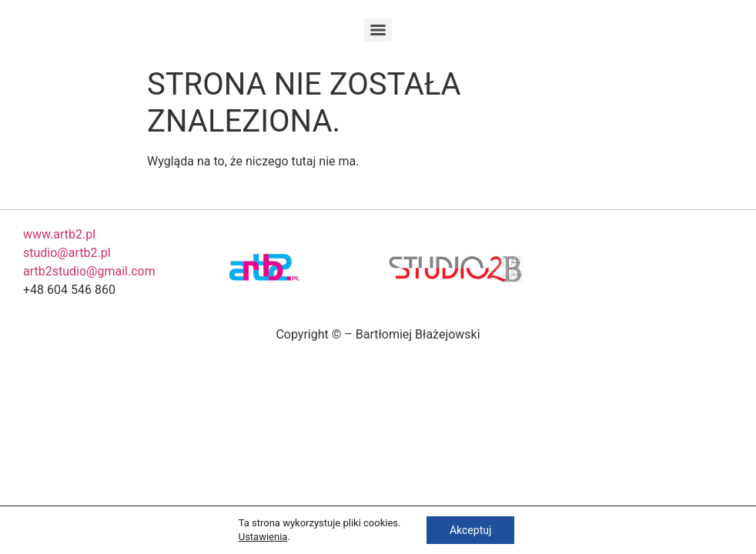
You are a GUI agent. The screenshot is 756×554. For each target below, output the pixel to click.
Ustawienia (263, 537)
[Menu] (378, 30)
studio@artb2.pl (67, 253)
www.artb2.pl (59, 234)
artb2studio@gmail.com (89, 271)
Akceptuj (470, 530)
